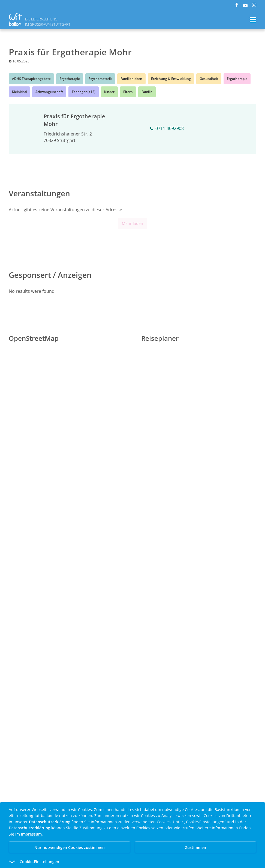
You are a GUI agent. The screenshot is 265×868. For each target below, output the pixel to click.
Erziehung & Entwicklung (171, 79)
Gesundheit (209, 79)
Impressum (31, 834)
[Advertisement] (132, 545)
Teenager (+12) (84, 92)
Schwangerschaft (49, 92)
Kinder (109, 92)
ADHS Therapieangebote (31, 79)
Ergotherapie (70, 79)
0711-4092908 (167, 129)
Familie (147, 92)
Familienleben (131, 79)
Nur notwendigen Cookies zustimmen (70, 847)
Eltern (128, 92)
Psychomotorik (100, 79)
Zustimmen (196, 847)
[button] (123, 862)
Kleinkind (19, 92)
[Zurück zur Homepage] (16, 19)
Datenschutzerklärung (50, 822)
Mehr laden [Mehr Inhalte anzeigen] (132, 223)
